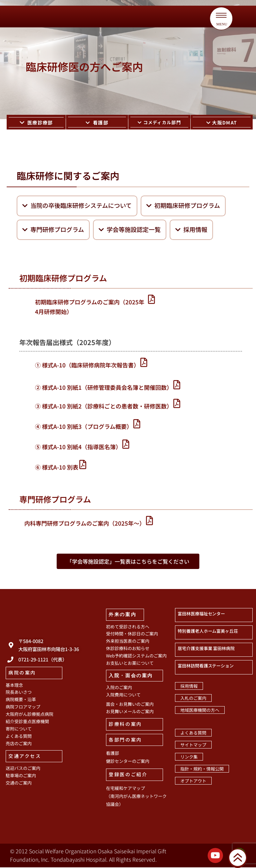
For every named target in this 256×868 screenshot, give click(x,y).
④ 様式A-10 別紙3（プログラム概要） (84, 427)
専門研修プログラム (53, 230)
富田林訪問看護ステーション (206, 666)
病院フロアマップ (23, 707)
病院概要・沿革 (21, 700)
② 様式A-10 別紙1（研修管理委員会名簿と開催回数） (104, 388)
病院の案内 (22, 673)
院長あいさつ (19, 693)
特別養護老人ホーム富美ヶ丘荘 (208, 632)
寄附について (19, 729)
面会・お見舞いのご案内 (130, 705)
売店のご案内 (19, 744)
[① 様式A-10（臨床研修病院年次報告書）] (144, 363)
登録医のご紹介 (128, 775)
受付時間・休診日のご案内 (132, 634)
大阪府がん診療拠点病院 (29, 715)
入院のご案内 (119, 688)
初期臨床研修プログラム (183, 206)
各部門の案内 (125, 740)
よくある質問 (19, 737)
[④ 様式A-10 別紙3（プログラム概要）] (137, 424)
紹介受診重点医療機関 (27, 722)
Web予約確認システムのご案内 (136, 656)
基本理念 (14, 685)
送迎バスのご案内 (23, 769)
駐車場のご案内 (21, 776)
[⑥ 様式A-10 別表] (83, 465)
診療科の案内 (125, 725)
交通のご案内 (19, 783)
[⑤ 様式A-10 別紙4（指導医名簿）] (126, 445)
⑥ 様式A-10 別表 (57, 468)
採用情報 (191, 230)
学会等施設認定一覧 (130, 230)
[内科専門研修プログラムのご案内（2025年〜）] (149, 521)
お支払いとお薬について (130, 664)
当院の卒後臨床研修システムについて (77, 206)
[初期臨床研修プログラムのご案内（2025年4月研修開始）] (152, 300)
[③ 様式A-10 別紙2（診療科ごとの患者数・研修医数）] (177, 404)
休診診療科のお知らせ (128, 649)
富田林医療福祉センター (201, 614)
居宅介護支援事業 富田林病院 (206, 649)
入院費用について (123, 695)
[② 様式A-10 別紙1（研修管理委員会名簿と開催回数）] (177, 385)
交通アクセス (25, 756)
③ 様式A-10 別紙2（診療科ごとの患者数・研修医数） (104, 407)
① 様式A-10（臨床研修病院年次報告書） (87, 366)
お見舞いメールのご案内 (130, 712)
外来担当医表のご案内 (128, 642)
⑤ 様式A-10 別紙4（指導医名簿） (78, 447)
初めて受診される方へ (128, 627)
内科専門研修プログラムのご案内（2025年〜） (85, 524)
